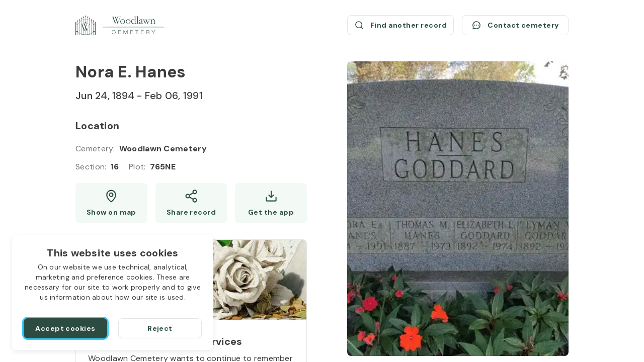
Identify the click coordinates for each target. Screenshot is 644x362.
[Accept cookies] (65, 328)
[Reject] (160, 328)
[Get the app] (271, 203)
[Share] (191, 203)
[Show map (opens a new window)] (111, 203)
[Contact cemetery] (515, 25)
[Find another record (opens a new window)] (400, 25)
